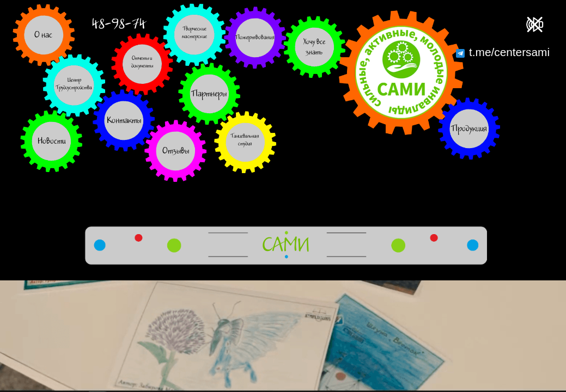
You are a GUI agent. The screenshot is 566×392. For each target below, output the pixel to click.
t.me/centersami (503, 52)
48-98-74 (119, 24)
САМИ (286, 246)
